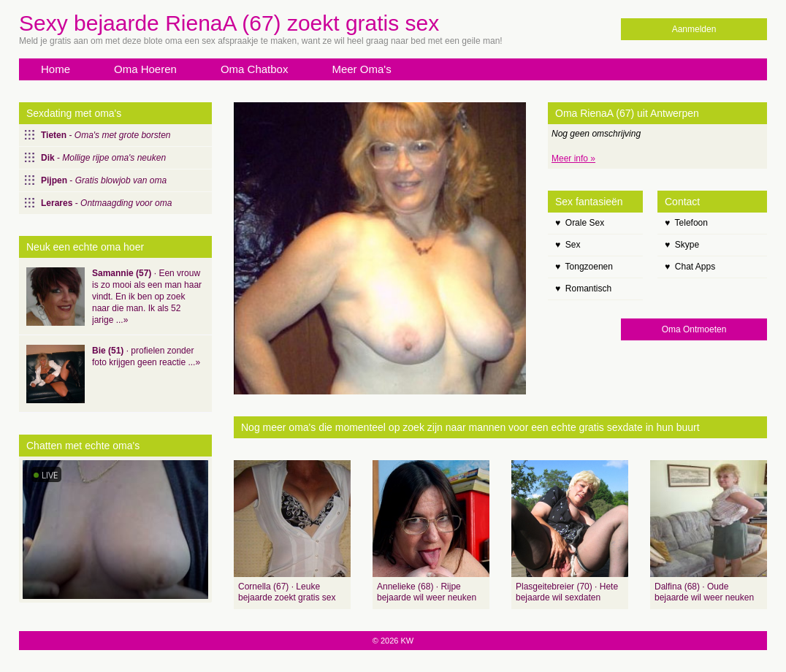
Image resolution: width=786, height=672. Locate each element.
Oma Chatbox (255, 69)
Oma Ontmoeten (694, 329)
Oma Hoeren (145, 69)
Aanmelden (694, 29)
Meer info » (573, 159)
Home (56, 69)
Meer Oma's (361, 69)
